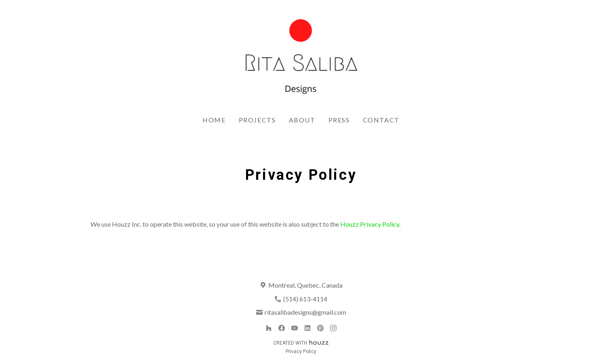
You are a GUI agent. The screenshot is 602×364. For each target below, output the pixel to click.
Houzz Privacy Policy (370, 224)
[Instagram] (333, 328)
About (302, 120)
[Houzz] (269, 328)
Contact (381, 120)
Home (214, 120)
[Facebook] (282, 328)
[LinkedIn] (307, 328)
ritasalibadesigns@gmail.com (305, 312)
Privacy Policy (301, 351)
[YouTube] (295, 328)
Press (339, 120)
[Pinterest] (320, 328)
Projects (257, 120)
